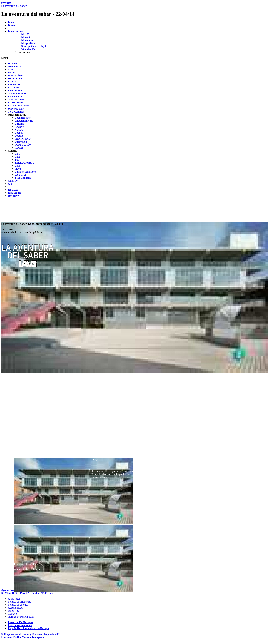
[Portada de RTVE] (7, 593)
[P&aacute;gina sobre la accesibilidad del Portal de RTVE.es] (15, 608)
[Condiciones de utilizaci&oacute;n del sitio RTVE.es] (14, 599)
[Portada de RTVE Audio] (33, 593)
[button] (134, 58)
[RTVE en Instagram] (38, 637)
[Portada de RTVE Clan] (46, 593)
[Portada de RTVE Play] (19, 593)
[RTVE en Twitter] (17, 637)
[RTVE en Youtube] (27, 637)
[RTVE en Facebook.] (7, 637)
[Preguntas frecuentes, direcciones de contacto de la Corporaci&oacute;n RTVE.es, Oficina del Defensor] (13, 614)
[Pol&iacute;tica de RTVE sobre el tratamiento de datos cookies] (18, 605)
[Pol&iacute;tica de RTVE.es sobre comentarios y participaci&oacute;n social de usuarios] (21, 617)
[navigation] (134, 130)
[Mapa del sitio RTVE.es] (14, 611)
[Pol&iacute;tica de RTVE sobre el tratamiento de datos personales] (20, 602)
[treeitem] (13, 64)
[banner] (134, 9)
